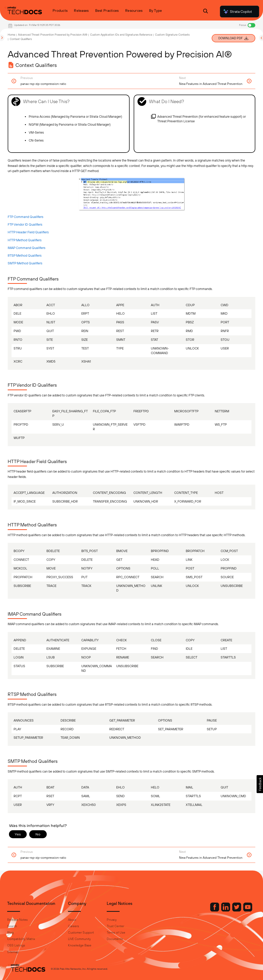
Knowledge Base (80, 945)
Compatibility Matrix (21, 939)
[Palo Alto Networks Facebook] (215, 910)
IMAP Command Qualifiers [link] (27, 248)
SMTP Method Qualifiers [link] (25, 263)
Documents (115, 939)
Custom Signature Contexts (172, 35)
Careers (74, 926)
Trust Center (115, 926)
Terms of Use (116, 933)
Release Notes (17, 920)
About (72, 920)
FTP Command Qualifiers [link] (26, 217)
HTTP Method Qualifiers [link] (25, 240)
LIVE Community (79, 939)
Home (11, 35)
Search (12, 926)
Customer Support (81, 933)
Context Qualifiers (21, 39)
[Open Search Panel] (206, 12)
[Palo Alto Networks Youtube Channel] (248, 910)
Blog (10, 933)
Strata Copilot (237, 12)
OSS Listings (16, 945)
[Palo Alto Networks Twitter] (237, 910)
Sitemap (13, 952)
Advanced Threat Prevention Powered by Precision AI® (53, 35)
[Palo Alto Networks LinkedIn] (226, 910)
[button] (260, 784)
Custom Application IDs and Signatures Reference (121, 35)
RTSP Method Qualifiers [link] (25, 256)
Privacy (112, 920)
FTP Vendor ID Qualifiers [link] (25, 224)
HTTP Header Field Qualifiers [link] (28, 232)
